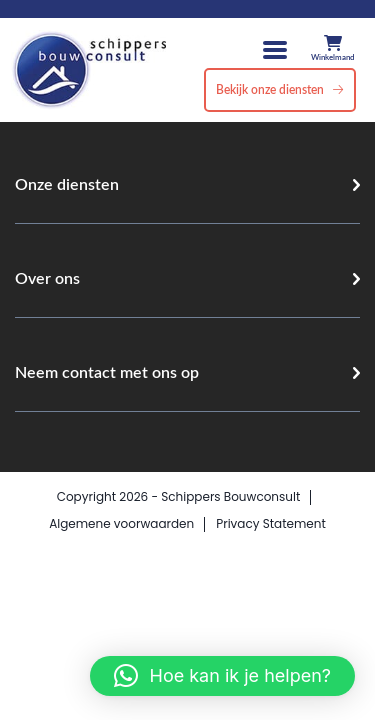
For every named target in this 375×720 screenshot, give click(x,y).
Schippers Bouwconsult (230, 496)
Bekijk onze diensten (270, 90)
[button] (222, 676)
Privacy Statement (271, 523)
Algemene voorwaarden (121, 523)
